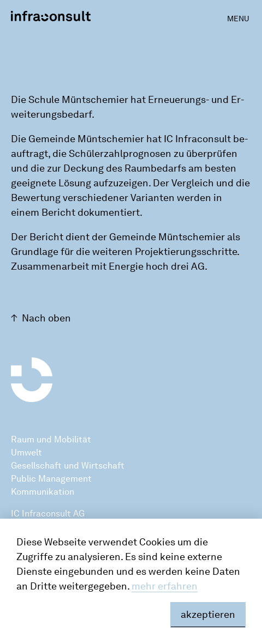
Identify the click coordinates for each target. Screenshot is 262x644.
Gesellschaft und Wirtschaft (68, 466)
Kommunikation (43, 492)
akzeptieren (208, 615)
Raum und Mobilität (51, 439)
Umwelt (26, 452)
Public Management (51, 479)
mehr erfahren (165, 586)
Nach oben (46, 318)
